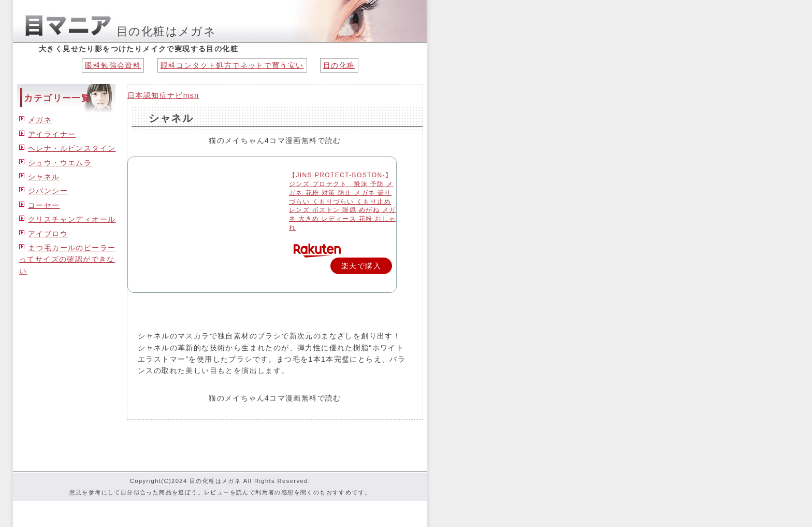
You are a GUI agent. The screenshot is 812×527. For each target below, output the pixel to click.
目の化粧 (339, 65)
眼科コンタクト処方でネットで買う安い (232, 65)
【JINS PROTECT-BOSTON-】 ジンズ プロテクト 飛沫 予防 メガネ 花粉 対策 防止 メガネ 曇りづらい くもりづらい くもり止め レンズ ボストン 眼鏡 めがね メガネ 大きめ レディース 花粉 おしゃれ (343, 201)
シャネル (171, 118)
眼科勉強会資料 (113, 65)
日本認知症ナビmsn (163, 95)
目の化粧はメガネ (166, 31)
